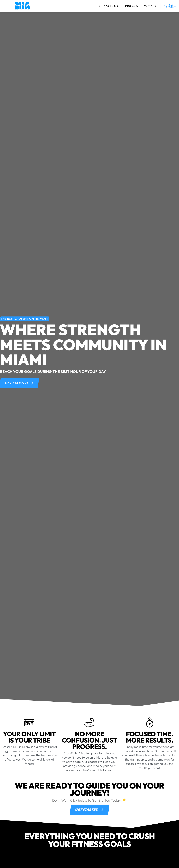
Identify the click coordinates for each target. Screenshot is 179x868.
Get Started (109, 6)
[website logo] (22, 6)
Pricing (132, 6)
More (150, 6)
